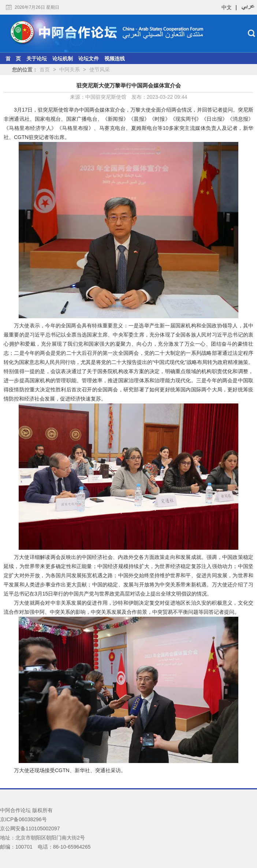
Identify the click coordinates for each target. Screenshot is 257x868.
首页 (45, 69)
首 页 (13, 59)
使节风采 (100, 69)
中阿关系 (70, 69)
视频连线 (115, 59)
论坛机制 (63, 59)
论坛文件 (89, 59)
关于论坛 (37, 59)
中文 (227, 7)
